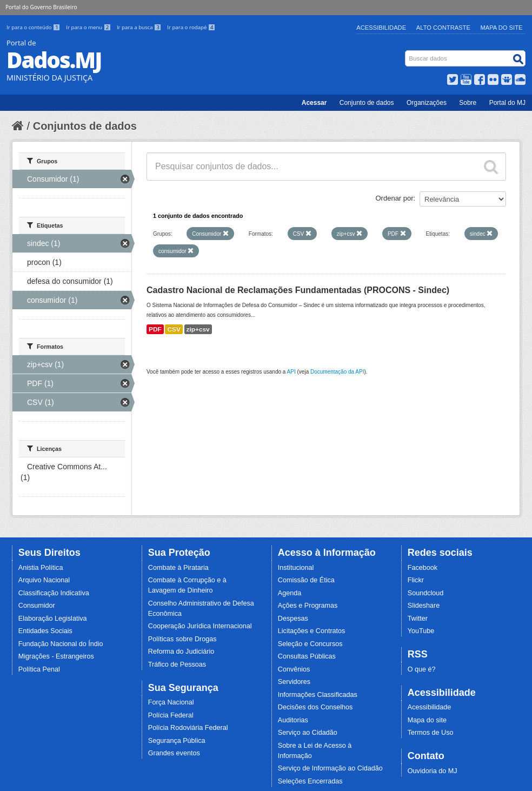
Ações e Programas (308, 606)
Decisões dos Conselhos (315, 707)
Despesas (293, 619)
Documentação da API (337, 372)
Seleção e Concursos (310, 644)
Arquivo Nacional (44, 580)
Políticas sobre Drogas (182, 639)
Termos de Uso (431, 733)
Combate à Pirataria (178, 568)
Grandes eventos (174, 753)
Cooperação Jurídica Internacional (200, 626)
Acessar (314, 103)
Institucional (296, 568)
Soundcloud (426, 593)
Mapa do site (427, 720)
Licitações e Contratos (312, 631)
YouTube (421, 631)
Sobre (468, 103)
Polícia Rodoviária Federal (188, 728)
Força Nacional (171, 702)
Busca (406, 53)
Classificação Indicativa (54, 593)
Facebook (423, 568)
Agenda (290, 593)
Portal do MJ (507, 103)
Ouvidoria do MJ (433, 771)
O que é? (422, 669)
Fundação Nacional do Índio (61, 644)
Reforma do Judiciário (181, 652)
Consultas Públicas (307, 656)
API (291, 372)
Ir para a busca (140, 27)
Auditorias (293, 720)
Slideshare (424, 606)
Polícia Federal (171, 715)
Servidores (294, 682)
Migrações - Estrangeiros (56, 656)
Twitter (418, 619)
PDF (155, 329)
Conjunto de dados (367, 103)
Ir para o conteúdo (34, 27)
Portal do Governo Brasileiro (41, 7)
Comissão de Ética (306, 580)
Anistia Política (41, 568)
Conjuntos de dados (85, 126)
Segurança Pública (177, 741)
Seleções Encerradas (310, 781)
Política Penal (39, 669)
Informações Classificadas (318, 695)
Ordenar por (395, 198)
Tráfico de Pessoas (177, 664)
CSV (174, 329)
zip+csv (198, 329)
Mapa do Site (502, 28)
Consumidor (37, 606)
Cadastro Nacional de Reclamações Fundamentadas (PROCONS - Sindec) (298, 290)
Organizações (427, 103)
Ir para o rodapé (191, 27)
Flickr (416, 580)
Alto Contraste (443, 28)
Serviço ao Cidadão (308, 733)
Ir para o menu (89, 27)
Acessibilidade (381, 28)
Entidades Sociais (45, 631)
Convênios (294, 669)
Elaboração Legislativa (53, 619)
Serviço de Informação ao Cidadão (330, 768)
